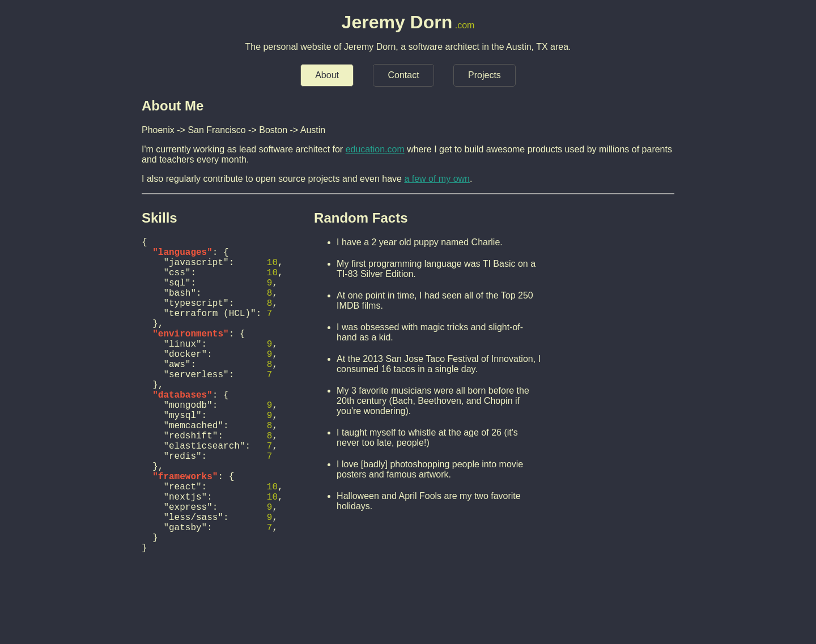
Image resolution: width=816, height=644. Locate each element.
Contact (403, 75)
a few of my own (437, 179)
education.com (375, 149)
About (327, 75)
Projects (484, 75)
